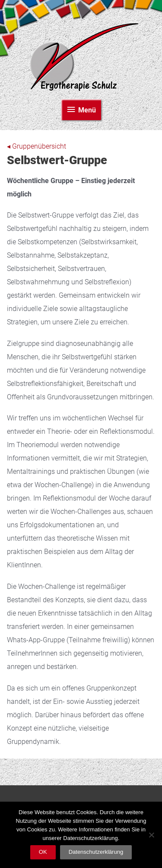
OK (43, 852)
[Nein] (151, 835)
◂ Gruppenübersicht (37, 146)
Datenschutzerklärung (96, 852)
